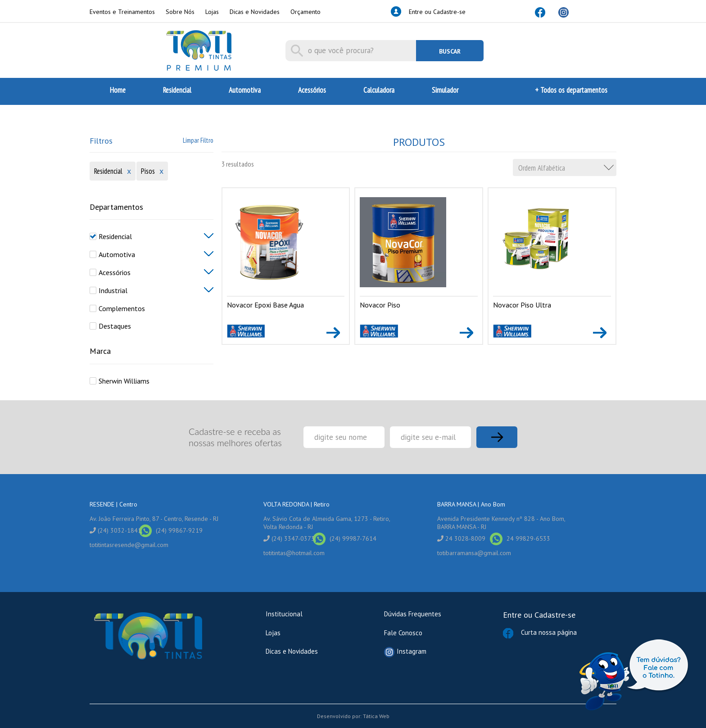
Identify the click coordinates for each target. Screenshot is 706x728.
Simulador (445, 90)
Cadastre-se (555, 615)
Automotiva (245, 90)
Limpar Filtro (198, 140)
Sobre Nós (180, 12)
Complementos (122, 308)
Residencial (177, 90)
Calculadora (379, 90)
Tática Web (376, 716)
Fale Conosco (403, 633)
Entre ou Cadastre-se (437, 12)
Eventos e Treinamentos (122, 12)
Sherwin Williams (124, 381)
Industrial (113, 290)
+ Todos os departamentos (571, 90)
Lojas (212, 12)
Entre (512, 615)
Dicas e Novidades (255, 12)
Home (118, 90)
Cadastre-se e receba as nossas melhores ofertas (235, 437)
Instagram (405, 652)
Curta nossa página (560, 660)
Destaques (115, 326)
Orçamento (305, 12)
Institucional (284, 614)
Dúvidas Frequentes (413, 614)
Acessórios (312, 90)
